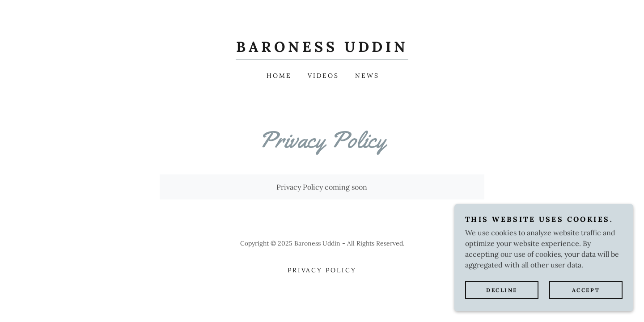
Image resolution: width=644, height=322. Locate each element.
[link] (322, 49)
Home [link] (279, 76)
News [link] (367, 76)
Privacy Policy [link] (322, 270)
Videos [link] (323, 76)
